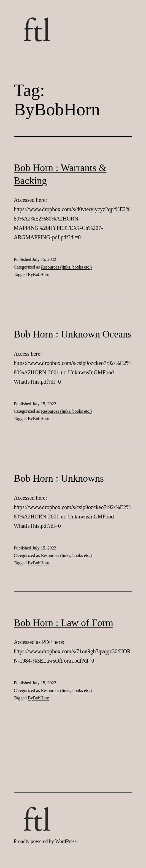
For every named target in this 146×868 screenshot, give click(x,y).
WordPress (66, 841)
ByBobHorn (39, 274)
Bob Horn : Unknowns (59, 478)
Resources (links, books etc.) (66, 267)
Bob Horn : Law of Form (63, 623)
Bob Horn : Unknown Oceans (73, 334)
